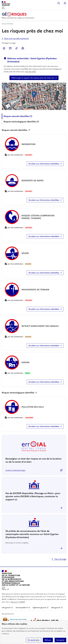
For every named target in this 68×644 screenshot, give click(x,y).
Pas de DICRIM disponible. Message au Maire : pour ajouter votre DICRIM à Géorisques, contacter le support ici (33, 496)
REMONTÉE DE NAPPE (33, 181)
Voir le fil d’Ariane (7, 24)
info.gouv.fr (6, 608)
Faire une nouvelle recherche (16, 38)
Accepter (60, 640)
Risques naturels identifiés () (18, 116)
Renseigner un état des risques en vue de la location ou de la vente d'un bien (33, 460)
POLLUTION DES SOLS (33, 407)
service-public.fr (22, 608)
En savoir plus (34, 640)
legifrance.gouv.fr (40, 608)
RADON (25, 362)
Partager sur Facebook (4, 48)
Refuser (48, 640)
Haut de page (60, 559)
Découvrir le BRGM (18, 602)
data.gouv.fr (56, 608)
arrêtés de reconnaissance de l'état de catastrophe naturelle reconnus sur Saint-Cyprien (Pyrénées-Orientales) (32, 534)
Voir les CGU (31, 72)
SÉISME (25, 253)
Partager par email (10, 48)
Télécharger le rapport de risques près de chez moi (33, 78)
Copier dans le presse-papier (16, 48)
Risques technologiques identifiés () (21, 122)
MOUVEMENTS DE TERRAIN (35, 290)
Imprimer (23, 48)
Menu (65, 3)
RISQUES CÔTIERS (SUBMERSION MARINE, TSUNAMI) (38, 217)
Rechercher (59, 3)
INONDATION (28, 144)
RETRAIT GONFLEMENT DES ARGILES (40, 326)
